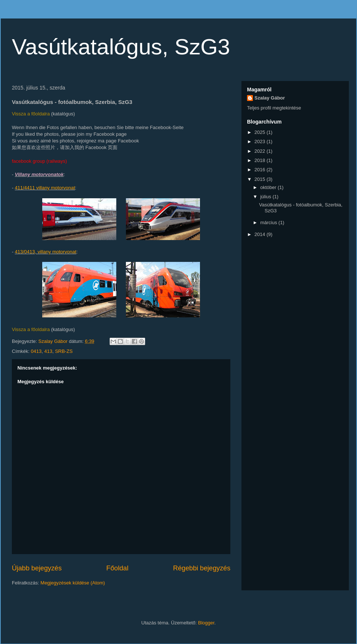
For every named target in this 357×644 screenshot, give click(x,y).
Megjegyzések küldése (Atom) (73, 583)
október (269, 187)
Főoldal (117, 568)
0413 (36, 351)
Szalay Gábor (270, 98)
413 (48, 351)
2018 (261, 160)
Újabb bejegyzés (37, 568)
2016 (261, 170)
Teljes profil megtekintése (274, 108)
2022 (261, 151)
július (266, 197)
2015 (261, 179)
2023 (261, 141)
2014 (261, 234)
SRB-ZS (64, 351)
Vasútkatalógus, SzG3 (121, 47)
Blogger (206, 623)
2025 (261, 132)
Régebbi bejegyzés (202, 568)
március (269, 222)
